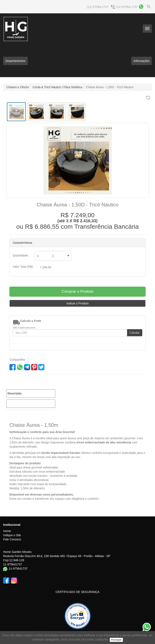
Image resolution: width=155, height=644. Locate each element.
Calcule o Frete (31, 321)
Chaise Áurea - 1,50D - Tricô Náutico (110, 87)
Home (7, 531)
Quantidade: (21, 255)
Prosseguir (116, 640)
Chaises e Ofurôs (18, 87)
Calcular (135, 333)
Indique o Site (12, 535)
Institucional (12, 525)
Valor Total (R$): (23, 267)
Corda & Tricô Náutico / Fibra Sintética (57, 87)
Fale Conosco (12, 539)
